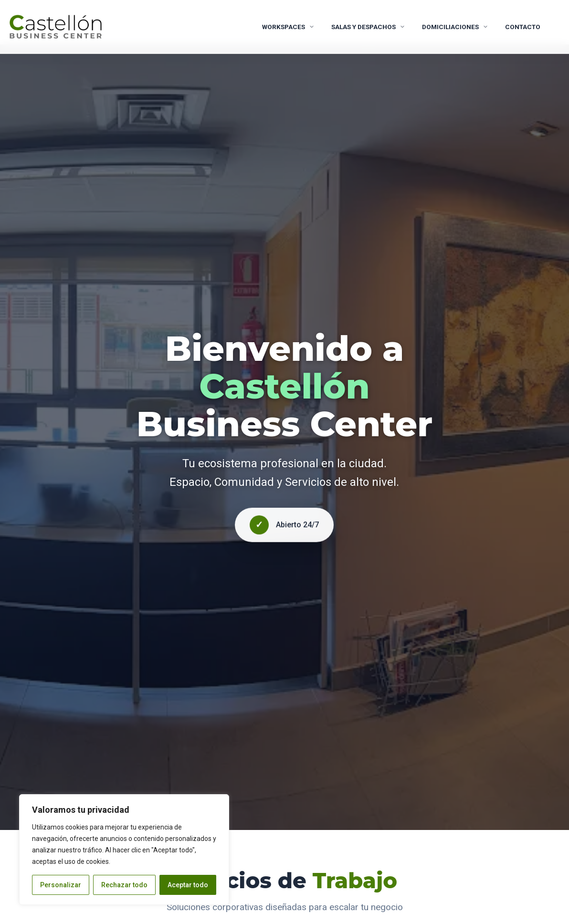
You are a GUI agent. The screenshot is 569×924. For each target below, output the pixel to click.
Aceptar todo (188, 885)
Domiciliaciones (455, 27)
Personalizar (61, 885)
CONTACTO (523, 27)
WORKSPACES (288, 27)
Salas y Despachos (368, 27)
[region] (124, 850)
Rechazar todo (124, 885)
